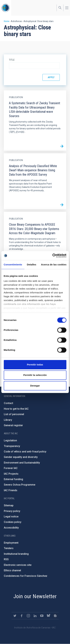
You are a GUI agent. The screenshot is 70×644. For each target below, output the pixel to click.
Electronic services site (18, 565)
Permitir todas (35, 365)
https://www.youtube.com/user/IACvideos (42, 616)
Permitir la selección (35, 375)
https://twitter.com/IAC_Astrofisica (15, 616)
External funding (13, 479)
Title (12, 60)
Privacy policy (12, 511)
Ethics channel (12, 570)
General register (13, 425)
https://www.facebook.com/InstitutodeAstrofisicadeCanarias (22, 616)
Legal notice (11, 517)
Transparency (12, 446)
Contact (8, 403)
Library (8, 420)
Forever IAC (11, 468)
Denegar (35, 386)
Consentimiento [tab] (13, 264)
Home (7, 21)
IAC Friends (11, 490)
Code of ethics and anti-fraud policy (25, 452)
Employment (11, 543)
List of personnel (14, 414)
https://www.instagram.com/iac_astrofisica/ (28, 616)
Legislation (10, 440)
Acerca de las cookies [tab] (54, 264)
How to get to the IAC (16, 409)
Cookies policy (13, 522)
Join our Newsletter (35, 596)
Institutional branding (16, 554)
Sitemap (9, 505)
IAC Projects (11, 474)
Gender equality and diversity (21, 457)
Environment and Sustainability (22, 463)
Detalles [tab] (32, 264)
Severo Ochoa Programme (20, 485)
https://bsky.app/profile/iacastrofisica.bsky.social (49, 616)
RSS (6, 559)
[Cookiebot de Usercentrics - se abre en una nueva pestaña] (52, 256)
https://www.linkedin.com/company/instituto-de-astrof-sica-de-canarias (35, 616)
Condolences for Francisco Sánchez (26, 576)
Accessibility (11, 528)
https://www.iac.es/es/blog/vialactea (55, 616)
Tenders (9, 548)
